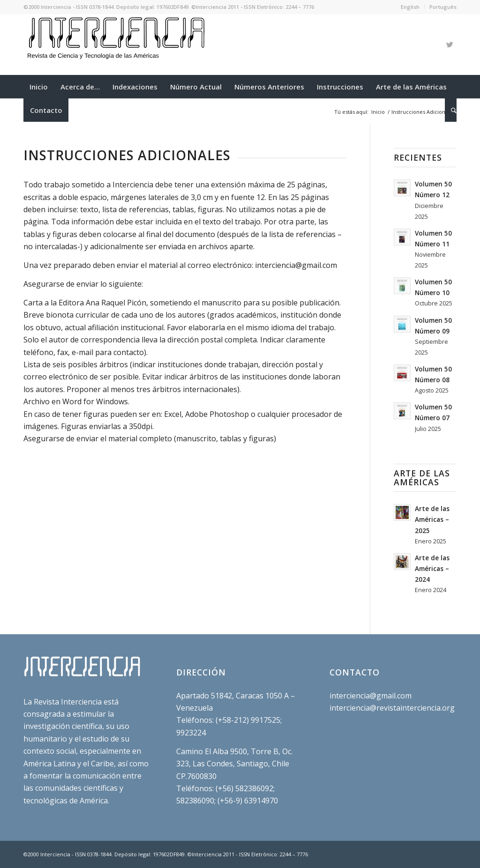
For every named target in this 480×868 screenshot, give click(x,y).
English (410, 7)
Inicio (378, 112)
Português (443, 7)
